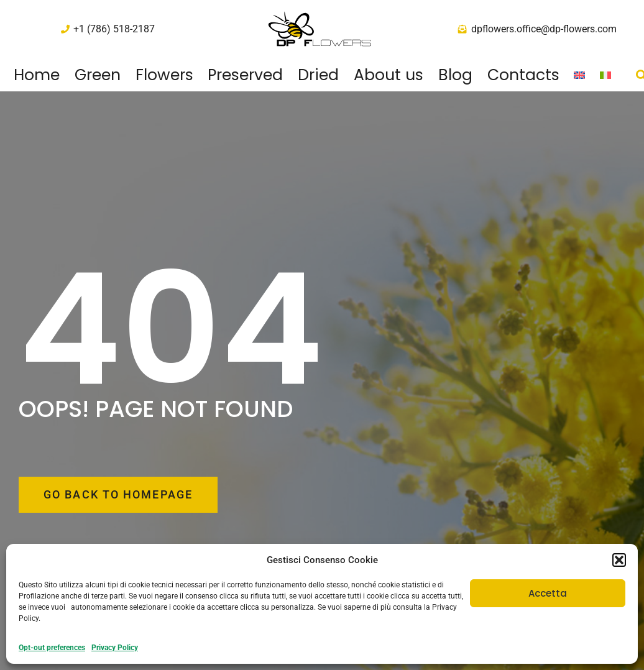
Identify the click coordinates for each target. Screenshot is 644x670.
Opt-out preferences (52, 648)
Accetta (548, 593)
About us (389, 75)
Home (37, 75)
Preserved (245, 75)
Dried (318, 75)
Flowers (164, 75)
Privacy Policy (115, 648)
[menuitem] (580, 75)
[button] (619, 560)
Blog (455, 75)
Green (98, 75)
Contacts (523, 75)
